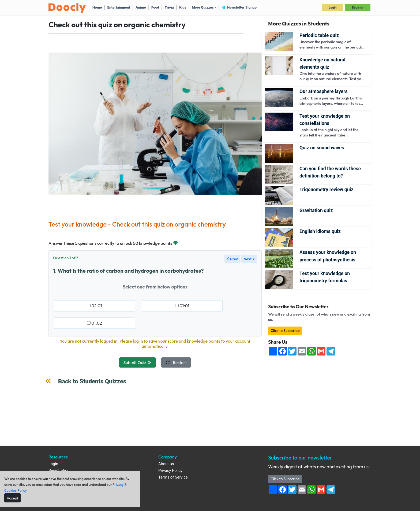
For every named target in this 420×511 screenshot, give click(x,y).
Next (249, 259)
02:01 (95, 306)
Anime (141, 7)
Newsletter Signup (239, 7)
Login (333, 7)
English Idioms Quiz (320, 231)
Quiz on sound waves (322, 148)
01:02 (95, 323)
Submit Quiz (137, 362)
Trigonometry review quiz (326, 190)
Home (97, 7)
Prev (232, 259)
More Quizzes (203, 7)
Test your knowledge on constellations (325, 120)
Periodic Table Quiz (319, 35)
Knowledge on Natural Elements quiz (322, 63)
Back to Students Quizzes (92, 381)
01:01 (182, 306)
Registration (59, 471)
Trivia (169, 7)
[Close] (12, 498)
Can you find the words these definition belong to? (330, 172)
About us (166, 464)
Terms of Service (173, 477)
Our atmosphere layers (323, 91)
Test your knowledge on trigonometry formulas (325, 277)
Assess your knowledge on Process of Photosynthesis (328, 256)
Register (358, 7)
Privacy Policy (170, 471)
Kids (183, 7)
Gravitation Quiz (316, 210)
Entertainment (119, 7)
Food (155, 7)
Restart (176, 362)
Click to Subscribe (285, 331)
